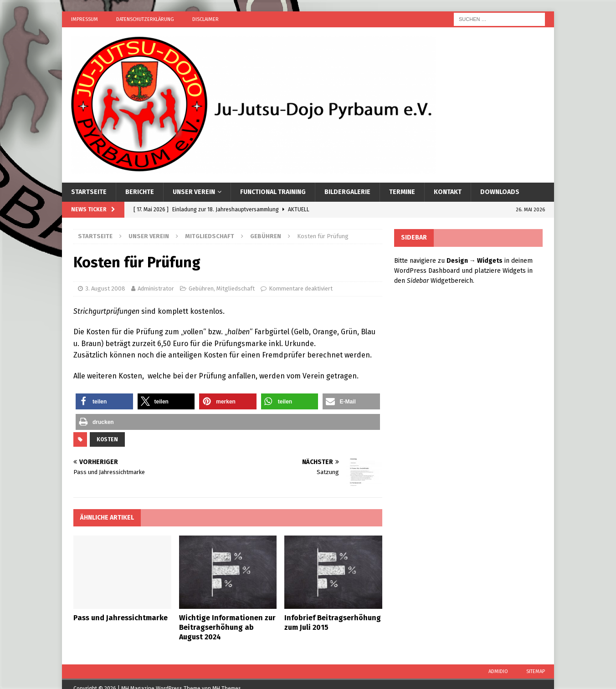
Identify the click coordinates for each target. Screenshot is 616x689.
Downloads (500, 192)
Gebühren (201, 288)
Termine (402, 192)
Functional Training (273, 192)
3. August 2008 (105, 288)
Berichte (140, 192)
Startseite (89, 192)
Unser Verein (194, 192)
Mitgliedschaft (210, 236)
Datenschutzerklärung (145, 19)
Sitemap (536, 671)
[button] (104, 401)
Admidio (498, 671)
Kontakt (448, 192)
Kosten (107, 439)
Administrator (156, 288)
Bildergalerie (347, 192)
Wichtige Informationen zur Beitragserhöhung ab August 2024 (227, 627)
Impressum (85, 19)
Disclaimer (205, 19)
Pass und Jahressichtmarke (121, 618)
